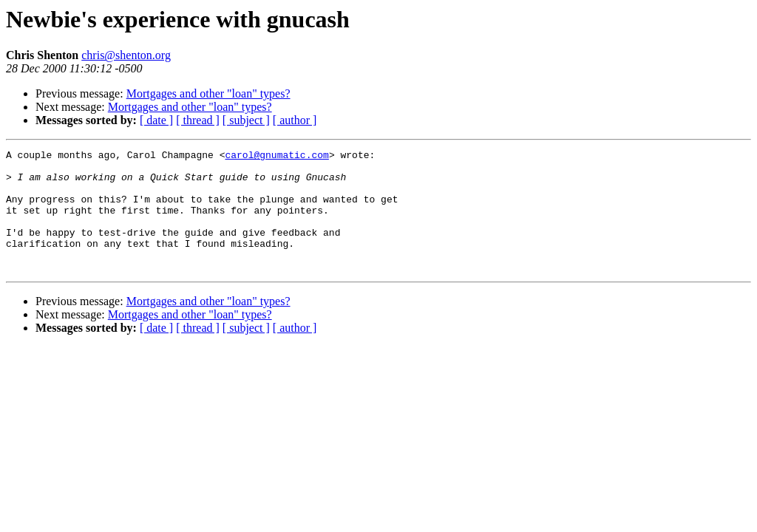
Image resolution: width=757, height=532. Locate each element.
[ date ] (156, 120)
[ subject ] (246, 120)
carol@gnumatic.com (276, 157)
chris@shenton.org (126, 55)
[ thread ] (198, 120)
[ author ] (295, 120)
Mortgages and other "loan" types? (208, 93)
